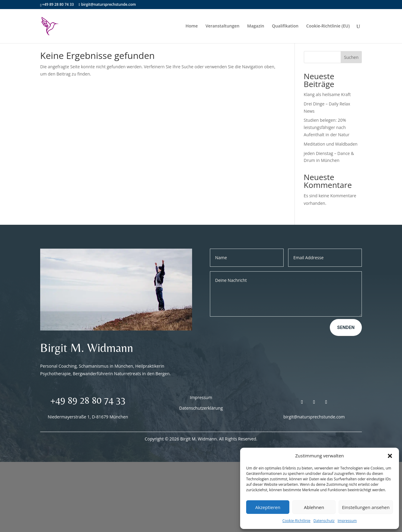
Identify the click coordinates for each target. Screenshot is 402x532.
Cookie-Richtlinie (296, 521)
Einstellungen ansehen (366, 507)
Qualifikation (285, 27)
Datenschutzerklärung (201, 408)
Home (192, 27)
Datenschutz (324, 521)
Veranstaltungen (222, 27)
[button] (390, 456)
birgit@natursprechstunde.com (314, 417)
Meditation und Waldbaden (331, 144)
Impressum (347, 521)
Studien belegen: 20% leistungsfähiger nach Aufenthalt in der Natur (327, 127)
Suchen (351, 57)
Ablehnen (314, 507)
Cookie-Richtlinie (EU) (328, 27)
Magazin (256, 27)
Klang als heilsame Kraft (327, 94)
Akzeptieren (268, 507)
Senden (346, 327)
